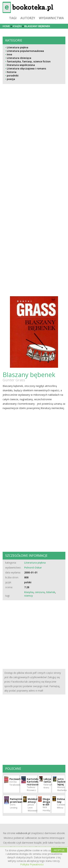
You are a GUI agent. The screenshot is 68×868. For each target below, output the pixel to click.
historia (12, 72)
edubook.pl (23, 833)
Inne (9, 54)
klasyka (29, 592)
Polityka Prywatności (32, 864)
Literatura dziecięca (19, 58)
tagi (13, 18)
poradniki (13, 75)
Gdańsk (51, 592)
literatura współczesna (21, 65)
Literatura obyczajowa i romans (26, 68)
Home (6, 26)
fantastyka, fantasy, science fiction (29, 61)
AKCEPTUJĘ (59, 850)
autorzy (28, 18)
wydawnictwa (51, 18)
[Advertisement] (24, 157)
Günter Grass (14, 380)
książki (17, 26)
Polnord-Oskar (33, 568)
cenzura (40, 592)
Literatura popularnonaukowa (25, 51)
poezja (11, 79)
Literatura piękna (18, 47)
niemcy (29, 596)
